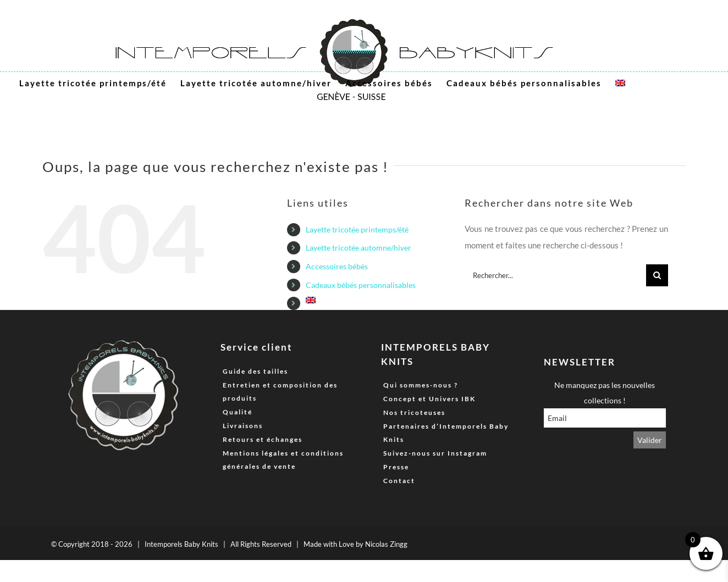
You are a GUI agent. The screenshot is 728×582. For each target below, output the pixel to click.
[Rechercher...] (555, 275)
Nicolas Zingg (386, 544)
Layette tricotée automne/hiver (359, 248)
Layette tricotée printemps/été (357, 229)
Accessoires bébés (337, 266)
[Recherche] (657, 275)
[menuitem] (620, 83)
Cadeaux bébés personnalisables (361, 285)
